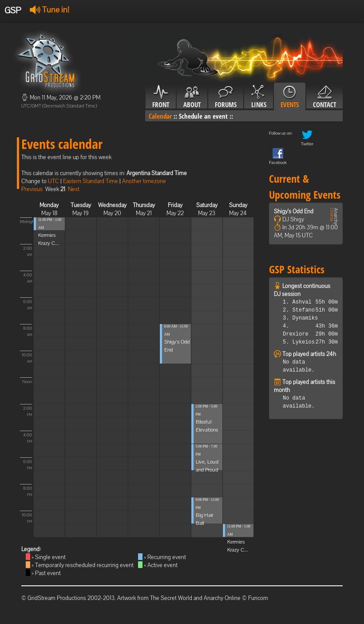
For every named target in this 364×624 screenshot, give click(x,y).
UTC (53, 181)
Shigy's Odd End (294, 211)
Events (290, 97)
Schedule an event (203, 116)
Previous (32, 189)
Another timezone (144, 181)
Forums (226, 97)
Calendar (160, 116)
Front (161, 97)
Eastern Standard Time (91, 181)
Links (259, 97)
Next (74, 189)
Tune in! (49, 10)
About (192, 97)
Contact (324, 97)
